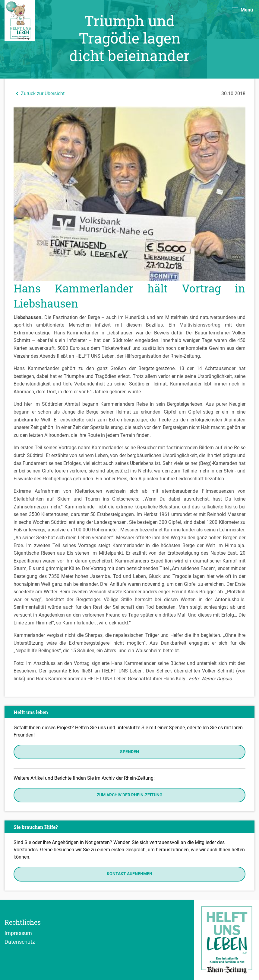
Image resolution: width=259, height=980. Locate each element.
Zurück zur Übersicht (39, 93)
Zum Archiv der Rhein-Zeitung (130, 795)
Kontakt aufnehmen (129, 874)
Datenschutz (20, 942)
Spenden (129, 752)
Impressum (18, 933)
